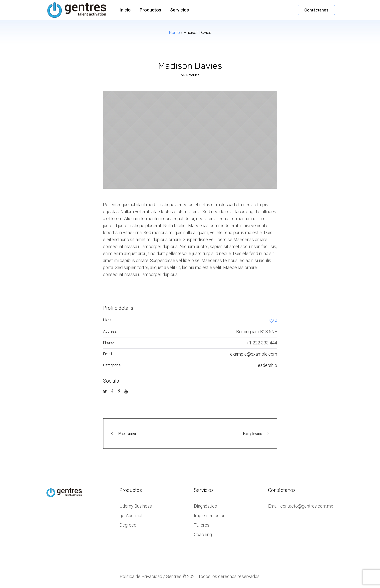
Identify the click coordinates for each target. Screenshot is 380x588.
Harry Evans (252, 434)
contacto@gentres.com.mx (307, 506)
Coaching (203, 534)
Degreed (128, 525)
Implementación (210, 515)
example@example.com (254, 354)
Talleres (202, 525)
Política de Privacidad (141, 576)
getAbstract (131, 515)
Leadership (266, 365)
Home (175, 33)
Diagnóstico (205, 506)
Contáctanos (316, 10)
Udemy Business (136, 506)
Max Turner (127, 434)
